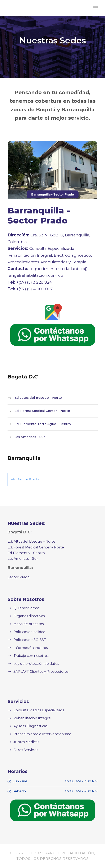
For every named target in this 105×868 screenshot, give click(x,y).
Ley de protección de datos (34, 664)
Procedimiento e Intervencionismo (39, 734)
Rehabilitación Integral (30, 718)
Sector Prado (27, 479)
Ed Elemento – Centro (24, 553)
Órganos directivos (27, 616)
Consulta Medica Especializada (37, 710)
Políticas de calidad (28, 632)
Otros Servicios (25, 750)
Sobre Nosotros (24, 599)
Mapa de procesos (27, 624)
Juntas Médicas (25, 742)
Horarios (17, 771)
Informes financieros (29, 648)
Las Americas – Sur (28, 437)
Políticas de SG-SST (29, 640)
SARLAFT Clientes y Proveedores (39, 672)
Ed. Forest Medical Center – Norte (38, 411)
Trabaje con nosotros (29, 656)
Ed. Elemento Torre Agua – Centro (38, 424)
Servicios (17, 701)
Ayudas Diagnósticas (29, 726)
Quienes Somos (25, 608)
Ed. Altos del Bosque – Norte (35, 398)
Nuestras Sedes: (25, 523)
